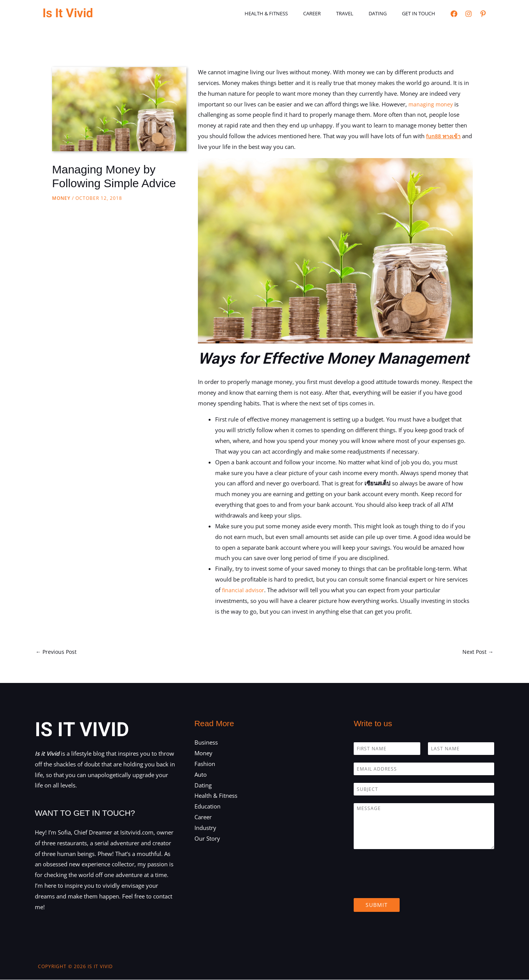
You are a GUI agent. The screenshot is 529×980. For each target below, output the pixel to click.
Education (207, 807)
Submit (377, 906)
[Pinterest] (483, 14)
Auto (201, 775)
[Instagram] (469, 14)
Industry (205, 828)
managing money (431, 104)
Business (206, 743)
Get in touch (421, 13)
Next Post (477, 652)
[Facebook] (454, 14)
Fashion (205, 764)
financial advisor (244, 590)
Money (61, 198)
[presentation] (412, 886)
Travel (358, 13)
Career (331, 13)
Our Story (207, 839)
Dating (386, 13)
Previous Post (57, 652)
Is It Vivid (68, 13)
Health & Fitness (290, 13)
